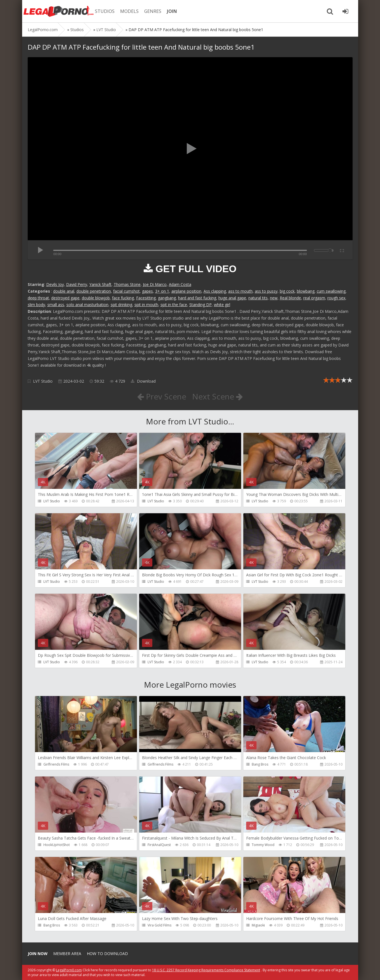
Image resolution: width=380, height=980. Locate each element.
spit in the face (174, 305)
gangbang (167, 298)
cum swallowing (331, 291)
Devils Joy (55, 284)
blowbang (306, 291)
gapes (147, 291)
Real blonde (290, 298)
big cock (287, 291)
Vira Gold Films (159, 925)
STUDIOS (105, 11)
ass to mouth (240, 291)
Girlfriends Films (56, 764)
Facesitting (146, 298)
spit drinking (121, 305)
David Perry (77, 284)
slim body (36, 305)
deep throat (38, 298)
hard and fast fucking (197, 298)
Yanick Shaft (100, 284)
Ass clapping (215, 291)
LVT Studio (43, 381)
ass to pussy (266, 291)
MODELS (129, 11)
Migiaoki (258, 925)
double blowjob (96, 298)
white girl (222, 305)
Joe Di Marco (155, 284)
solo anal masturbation (87, 305)
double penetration (94, 291)
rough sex (336, 298)
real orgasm (314, 298)
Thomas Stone (127, 284)
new (274, 298)
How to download (107, 954)
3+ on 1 (162, 291)
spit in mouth (146, 305)
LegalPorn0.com (69, 970)
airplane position (186, 291)
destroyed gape (65, 298)
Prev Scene (162, 396)
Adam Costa (180, 284)
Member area (67, 954)
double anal (64, 291)
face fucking (123, 298)
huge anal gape (232, 298)
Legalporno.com (59, 11)
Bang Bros (260, 764)
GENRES (153, 11)
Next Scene (217, 396)
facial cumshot (126, 291)
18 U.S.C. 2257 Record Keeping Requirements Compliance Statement (206, 970)
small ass (56, 305)
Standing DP (201, 305)
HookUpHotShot (57, 845)
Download (143, 381)
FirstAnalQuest (159, 845)
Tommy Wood (263, 845)
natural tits (258, 298)
